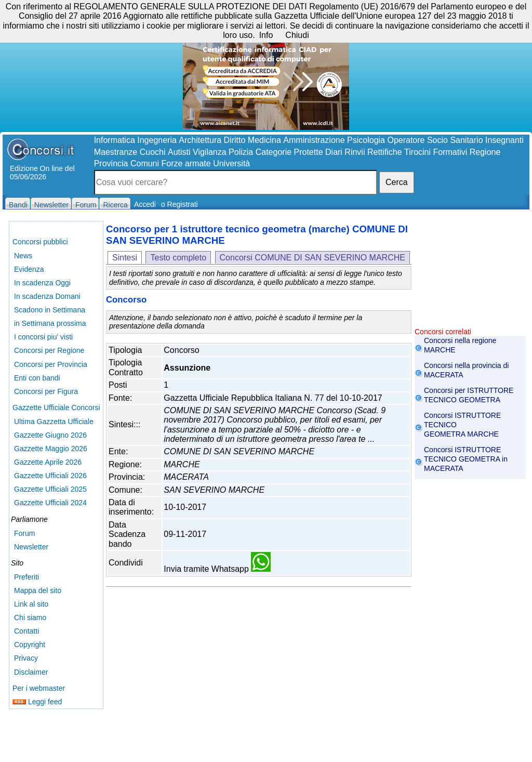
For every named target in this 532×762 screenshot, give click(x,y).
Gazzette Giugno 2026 (50, 435)
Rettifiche (385, 152)
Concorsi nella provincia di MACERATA (466, 370)
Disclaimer (31, 672)
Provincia (111, 163)
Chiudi (297, 35)
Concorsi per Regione (49, 350)
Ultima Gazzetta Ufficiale (54, 422)
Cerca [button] (397, 182)
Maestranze (116, 152)
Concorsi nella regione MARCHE (460, 345)
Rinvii (355, 152)
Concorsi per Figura (46, 391)
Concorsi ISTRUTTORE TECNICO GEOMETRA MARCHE (462, 425)
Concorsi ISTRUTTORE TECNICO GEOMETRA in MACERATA (466, 459)
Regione (485, 152)
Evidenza (29, 269)
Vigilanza (210, 152)
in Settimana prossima (50, 323)
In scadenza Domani (47, 296)
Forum (24, 533)
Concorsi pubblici (40, 242)
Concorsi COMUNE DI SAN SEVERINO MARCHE (312, 258)
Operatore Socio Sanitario (435, 140)
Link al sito (31, 604)
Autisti (179, 152)
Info (266, 35)
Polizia (241, 152)
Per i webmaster (39, 688)
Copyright (30, 645)
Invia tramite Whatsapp (217, 569)
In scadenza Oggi (42, 283)
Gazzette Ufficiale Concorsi (56, 408)
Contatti (26, 631)
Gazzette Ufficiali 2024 (50, 503)
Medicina (264, 140)
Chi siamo (30, 618)
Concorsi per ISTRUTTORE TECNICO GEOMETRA (469, 395)
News (23, 256)
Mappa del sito (38, 590)
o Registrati (179, 204)
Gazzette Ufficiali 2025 (50, 489)
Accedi (145, 204)
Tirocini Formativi (436, 152)
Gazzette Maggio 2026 (51, 449)
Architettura (200, 140)
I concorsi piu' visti (43, 337)
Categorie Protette (289, 152)
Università (231, 163)
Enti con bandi (37, 378)
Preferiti (26, 577)
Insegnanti (504, 140)
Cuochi (153, 152)
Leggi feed (37, 702)
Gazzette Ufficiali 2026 (50, 476)
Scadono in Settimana (50, 310)
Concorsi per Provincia (51, 364)
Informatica (115, 140)
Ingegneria (157, 140)
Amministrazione (314, 140)
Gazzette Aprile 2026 (48, 462)
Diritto (235, 140)
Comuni (145, 163)
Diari (334, 152)
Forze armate (186, 163)
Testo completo (178, 258)
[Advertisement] (470, 275)
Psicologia (366, 140)
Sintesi (125, 258)
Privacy (26, 658)
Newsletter (31, 547)
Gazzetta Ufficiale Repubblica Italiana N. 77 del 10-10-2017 (273, 398)
